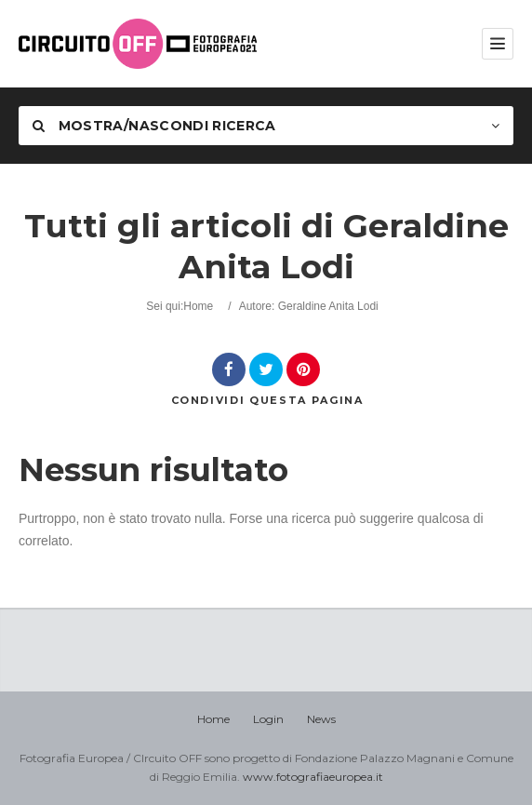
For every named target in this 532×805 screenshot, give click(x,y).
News (321, 719)
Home (198, 306)
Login (268, 719)
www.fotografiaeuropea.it (313, 777)
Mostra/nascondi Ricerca (154, 126)
